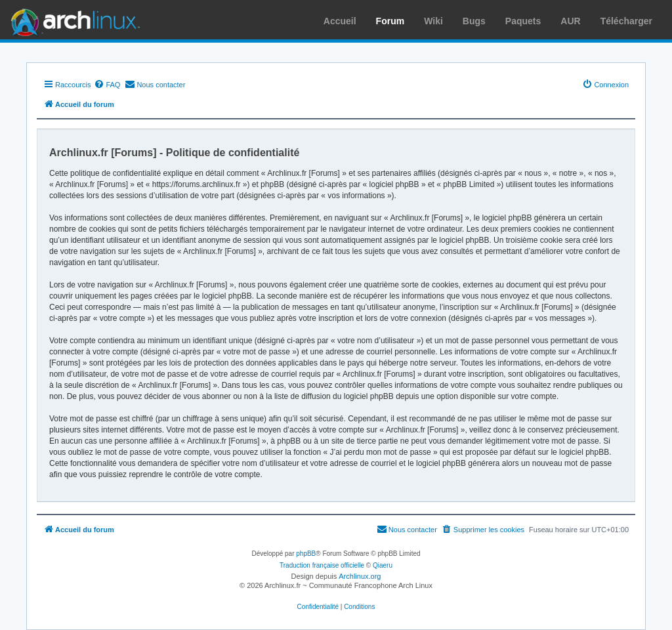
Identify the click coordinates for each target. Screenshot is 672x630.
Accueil (340, 21)
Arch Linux (72, 20)
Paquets (523, 21)
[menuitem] (107, 85)
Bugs (474, 21)
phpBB (306, 554)
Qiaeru (383, 565)
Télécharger (626, 21)
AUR (570, 21)
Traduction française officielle (322, 565)
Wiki (433, 21)
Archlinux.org (360, 576)
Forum (390, 21)
